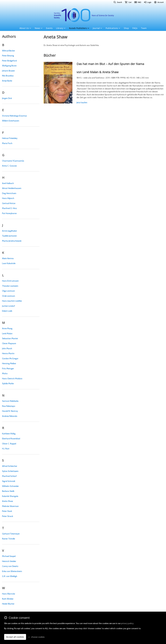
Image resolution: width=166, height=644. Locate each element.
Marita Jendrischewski (12, 241)
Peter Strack (8, 516)
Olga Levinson (8, 291)
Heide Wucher (8, 604)
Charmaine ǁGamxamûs (13, 161)
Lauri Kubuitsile (9, 263)
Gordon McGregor (10, 358)
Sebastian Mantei (10, 338)
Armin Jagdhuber (10, 231)
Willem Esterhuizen (11, 121)
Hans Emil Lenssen (10, 281)
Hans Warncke (9, 594)
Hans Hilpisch (8, 198)
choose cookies (38, 637)
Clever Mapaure (9, 343)
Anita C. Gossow (9, 166)
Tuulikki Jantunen (9, 236)
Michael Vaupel (9, 556)
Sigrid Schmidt (9, 481)
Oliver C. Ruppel (9, 444)
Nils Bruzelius (8, 76)
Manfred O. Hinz (9, 208)
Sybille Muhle (8, 383)
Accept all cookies (15, 637)
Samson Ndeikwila (10, 401)
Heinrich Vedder (9, 561)
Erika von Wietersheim (12, 571)
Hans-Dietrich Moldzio (12, 379)
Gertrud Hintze (9, 203)
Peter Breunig (8, 56)
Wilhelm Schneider (10, 486)
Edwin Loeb (7, 311)
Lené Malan (7, 333)
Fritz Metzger (8, 368)
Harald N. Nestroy (10, 411)
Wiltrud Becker (9, 51)
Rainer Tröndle (9, 539)
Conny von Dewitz (10, 566)
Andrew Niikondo (10, 416)
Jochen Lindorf (9, 306)
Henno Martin (8, 353)
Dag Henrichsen (9, 193)
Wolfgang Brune (9, 66)
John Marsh (7, 348)
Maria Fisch (7, 143)
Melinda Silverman (10, 506)
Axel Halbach (8, 183)
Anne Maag (7, 328)
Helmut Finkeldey (10, 138)
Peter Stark (7, 511)
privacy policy (127, 623)
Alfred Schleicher (10, 466)
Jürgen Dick (7, 98)
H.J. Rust (6, 449)
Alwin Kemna (8, 258)
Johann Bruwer (8, 71)
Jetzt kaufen (82, 102)
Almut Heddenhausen (12, 188)
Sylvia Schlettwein (10, 471)
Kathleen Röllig (9, 434)
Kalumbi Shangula (10, 496)
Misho (5, 373)
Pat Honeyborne (9, 213)
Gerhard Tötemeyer (11, 534)
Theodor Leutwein (10, 286)
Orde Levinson (9, 296)
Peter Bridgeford (9, 61)
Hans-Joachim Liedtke (12, 301)
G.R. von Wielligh (10, 576)
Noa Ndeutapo (9, 406)
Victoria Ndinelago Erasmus (14, 116)
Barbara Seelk (8, 491)
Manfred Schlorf (9, 476)
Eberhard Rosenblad (11, 439)
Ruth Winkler (8, 599)
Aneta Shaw (7, 501)
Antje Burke (7, 81)
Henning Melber (9, 363)
